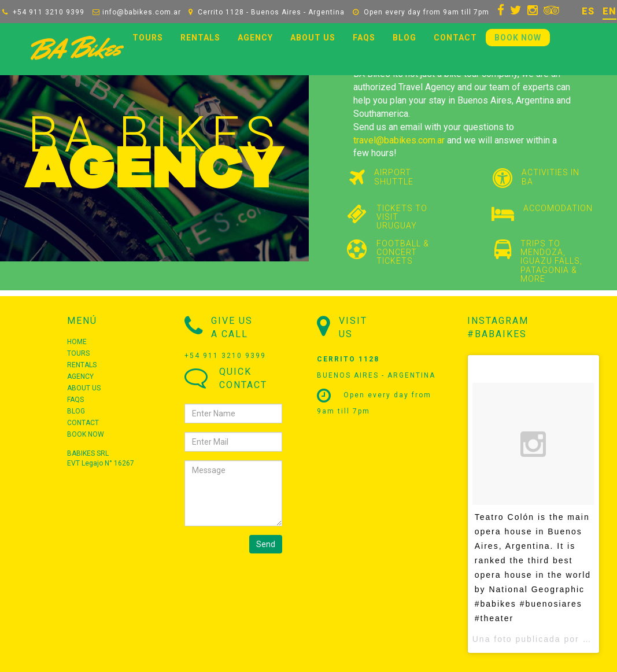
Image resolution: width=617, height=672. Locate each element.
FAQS (364, 38)
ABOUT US (313, 38)
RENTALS (200, 38)
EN (609, 11)
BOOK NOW (518, 38)
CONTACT (455, 38)
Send (266, 544)
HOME (77, 342)
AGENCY (255, 38)
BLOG (404, 38)
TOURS (148, 38)
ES (588, 11)
